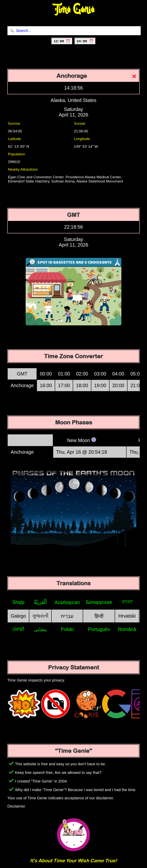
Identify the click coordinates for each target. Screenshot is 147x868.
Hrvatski (127, 616)
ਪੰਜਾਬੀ (18, 629)
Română (127, 629)
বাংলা (127, 602)
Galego (18, 616)
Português (99, 629)
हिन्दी (99, 616)
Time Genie (74, 10)
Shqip (18, 602)
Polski (67, 629)
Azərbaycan (67, 602)
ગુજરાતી (40, 616)
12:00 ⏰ (62, 41)
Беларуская (99, 602)
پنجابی (40, 629)
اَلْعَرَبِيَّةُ (40, 602)
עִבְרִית (67, 616)
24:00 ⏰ (85, 41)
